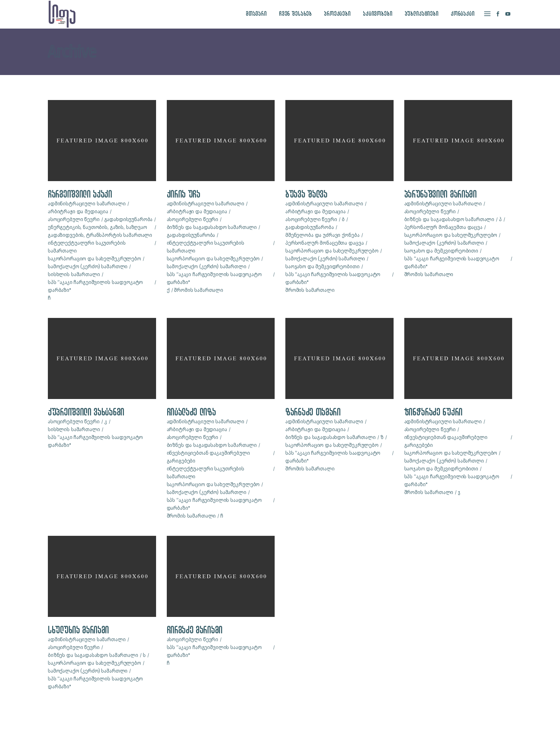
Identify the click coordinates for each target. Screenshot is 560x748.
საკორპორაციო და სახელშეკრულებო (94, 259)
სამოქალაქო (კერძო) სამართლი (88, 267)
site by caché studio (401, 734)
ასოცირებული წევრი (74, 220)
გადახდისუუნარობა (129, 220)
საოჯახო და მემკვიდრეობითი (322, 267)
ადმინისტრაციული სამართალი (87, 204)
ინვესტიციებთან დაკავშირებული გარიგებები (208, 457)
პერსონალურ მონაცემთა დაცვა (324, 243)
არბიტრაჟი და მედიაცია (78, 212)
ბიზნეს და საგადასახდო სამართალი (212, 227)
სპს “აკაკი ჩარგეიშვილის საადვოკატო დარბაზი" (95, 286)
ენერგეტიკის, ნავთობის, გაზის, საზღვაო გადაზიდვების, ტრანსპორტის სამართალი (100, 231)
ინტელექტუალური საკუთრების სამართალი (87, 247)
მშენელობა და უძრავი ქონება (322, 235)
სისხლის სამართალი (74, 275)
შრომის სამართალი (199, 290)
